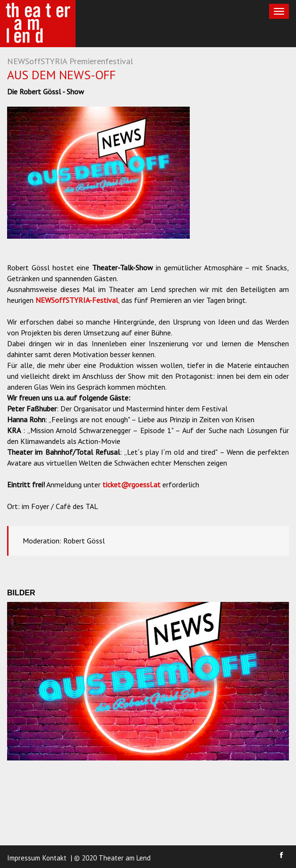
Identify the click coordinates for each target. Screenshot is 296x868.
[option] (98, 173)
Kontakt (55, 858)
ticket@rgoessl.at (131, 484)
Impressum (24, 858)
